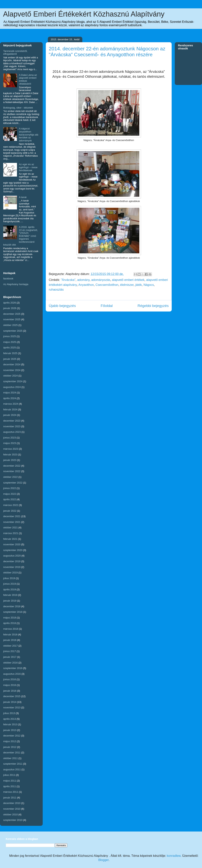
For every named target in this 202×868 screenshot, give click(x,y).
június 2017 (10, 651)
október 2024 (10, 376)
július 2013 (9, 713)
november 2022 (12, 471)
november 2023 (12, 426)
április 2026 (10, 303)
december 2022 (12, 466)
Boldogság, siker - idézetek (18, 108)
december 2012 (12, 736)
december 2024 (12, 364)
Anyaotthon (86, 285)
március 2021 (11, 533)
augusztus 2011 (12, 769)
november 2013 (12, 707)
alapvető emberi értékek (128, 280)
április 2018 (10, 623)
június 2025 (10, 336)
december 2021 (12, 516)
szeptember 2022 (13, 483)
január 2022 (10, 511)
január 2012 (10, 747)
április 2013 (10, 719)
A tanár (23, 197)
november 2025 (12, 319)
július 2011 (9, 775)
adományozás (101, 280)
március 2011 (11, 792)
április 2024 (10, 398)
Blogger (103, 860)
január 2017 (10, 657)
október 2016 (10, 663)
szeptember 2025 (13, 331)
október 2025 (10, 325)
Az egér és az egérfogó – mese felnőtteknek (28, 167)
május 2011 (10, 781)
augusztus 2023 (12, 432)
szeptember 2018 (13, 612)
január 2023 (10, 460)
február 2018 (10, 635)
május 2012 (10, 741)
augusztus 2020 (12, 556)
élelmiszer (127, 285)
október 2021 (10, 528)
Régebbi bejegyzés (153, 306)
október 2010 (10, 814)
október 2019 (10, 573)
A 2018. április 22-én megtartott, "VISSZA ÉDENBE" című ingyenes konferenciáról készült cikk (20, 236)
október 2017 (10, 646)
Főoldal (107, 306)
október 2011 (10, 758)
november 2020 (12, 544)
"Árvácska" (68, 280)
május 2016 (10, 685)
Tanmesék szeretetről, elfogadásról (15, 53)
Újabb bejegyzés (62, 306)
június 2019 (10, 584)
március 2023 (11, 449)
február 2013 (10, 724)
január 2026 (10, 308)
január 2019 (10, 601)
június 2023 (10, 438)
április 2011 (10, 786)
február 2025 (10, 353)
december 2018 (12, 606)
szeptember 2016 (13, 668)
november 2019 (12, 567)
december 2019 (12, 561)
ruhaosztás (56, 290)
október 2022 (10, 477)
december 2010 (12, 803)
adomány (83, 280)
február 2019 (10, 595)
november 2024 (12, 370)
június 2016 (10, 679)
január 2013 (10, 730)
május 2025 (10, 342)
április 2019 (10, 589)
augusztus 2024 (12, 387)
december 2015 (12, 696)
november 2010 (12, 809)
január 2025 (10, 359)
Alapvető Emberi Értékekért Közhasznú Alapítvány (84, 14)
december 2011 (12, 753)
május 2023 (10, 443)
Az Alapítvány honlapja (16, 284)
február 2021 (10, 539)
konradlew (174, 856)
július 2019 (9, 578)
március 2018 (11, 629)
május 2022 (10, 494)
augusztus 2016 (12, 674)
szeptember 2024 (13, 381)
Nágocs (149, 285)
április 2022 (10, 499)
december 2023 (12, 421)
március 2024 (11, 404)
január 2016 (10, 691)
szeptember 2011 (13, 764)
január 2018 (10, 640)
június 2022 (10, 488)
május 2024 (10, 393)
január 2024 (10, 415)
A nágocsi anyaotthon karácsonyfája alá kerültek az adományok (28, 134)
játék (139, 285)
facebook (8, 279)
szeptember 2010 (13, 820)
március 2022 (11, 505)
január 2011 (10, 798)
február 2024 (10, 409)
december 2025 (12, 314)
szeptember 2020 (13, 550)
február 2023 (10, 455)
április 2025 (10, 348)
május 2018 (10, 618)
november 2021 (12, 522)
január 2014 (10, 702)
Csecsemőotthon (107, 285)
